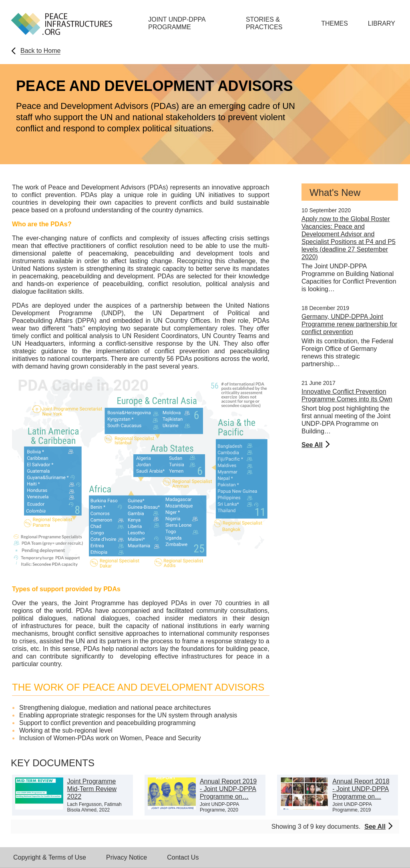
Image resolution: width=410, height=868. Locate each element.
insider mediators (191, 618)
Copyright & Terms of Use (50, 857)
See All (312, 445)
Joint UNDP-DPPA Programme (177, 23)
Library (382, 23)
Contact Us (183, 857)
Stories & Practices (264, 23)
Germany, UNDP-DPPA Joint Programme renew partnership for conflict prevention (349, 324)
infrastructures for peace (57, 626)
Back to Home (40, 51)
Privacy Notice (127, 857)
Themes (335, 23)
